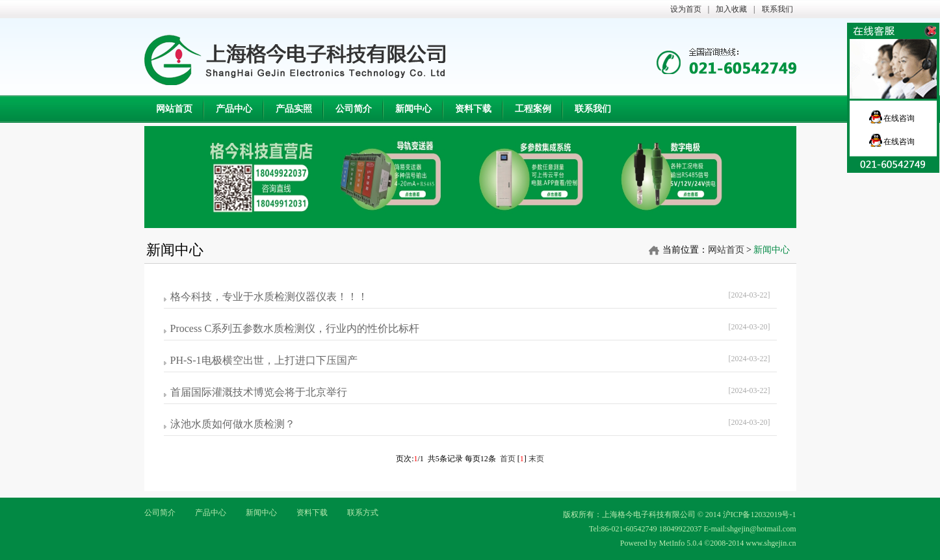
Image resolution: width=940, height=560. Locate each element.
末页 (536, 459)
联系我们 (777, 9)
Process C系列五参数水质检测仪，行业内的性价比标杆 (295, 328)
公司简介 (160, 513)
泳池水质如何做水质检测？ (233, 424)
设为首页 (686, 9)
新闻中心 (261, 513)
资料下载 (312, 513)
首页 (508, 459)
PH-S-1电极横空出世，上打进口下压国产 (264, 360)
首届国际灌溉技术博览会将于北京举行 (259, 392)
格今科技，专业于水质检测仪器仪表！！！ (269, 297)
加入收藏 (731, 9)
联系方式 (363, 513)
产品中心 (211, 513)
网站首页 (726, 250)
